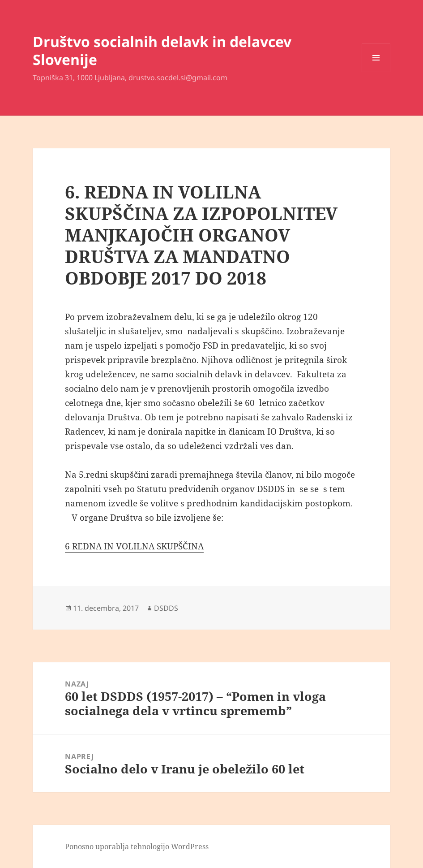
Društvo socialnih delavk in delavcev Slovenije (162, 50)
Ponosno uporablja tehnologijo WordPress (137, 846)
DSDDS (166, 608)
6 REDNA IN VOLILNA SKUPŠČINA (134, 546)
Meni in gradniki (376, 72)
